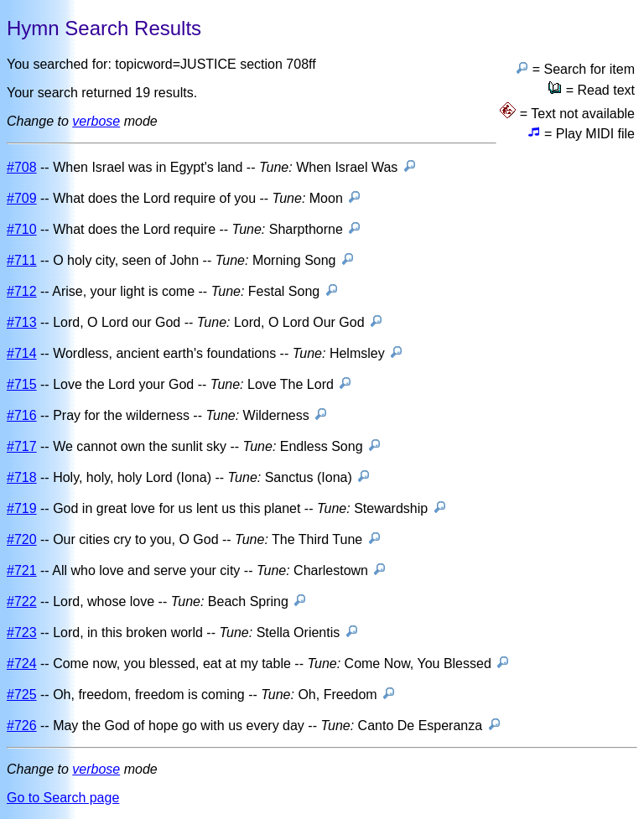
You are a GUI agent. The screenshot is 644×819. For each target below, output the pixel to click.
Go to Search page (63, 798)
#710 (22, 229)
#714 (22, 353)
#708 (22, 167)
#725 (22, 695)
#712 (22, 291)
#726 (22, 726)
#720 (22, 539)
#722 (22, 601)
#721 (22, 570)
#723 (22, 632)
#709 (22, 198)
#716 (22, 415)
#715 (22, 384)
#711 (22, 260)
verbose (96, 121)
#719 (22, 508)
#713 (22, 322)
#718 (22, 477)
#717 (22, 446)
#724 (22, 663)
